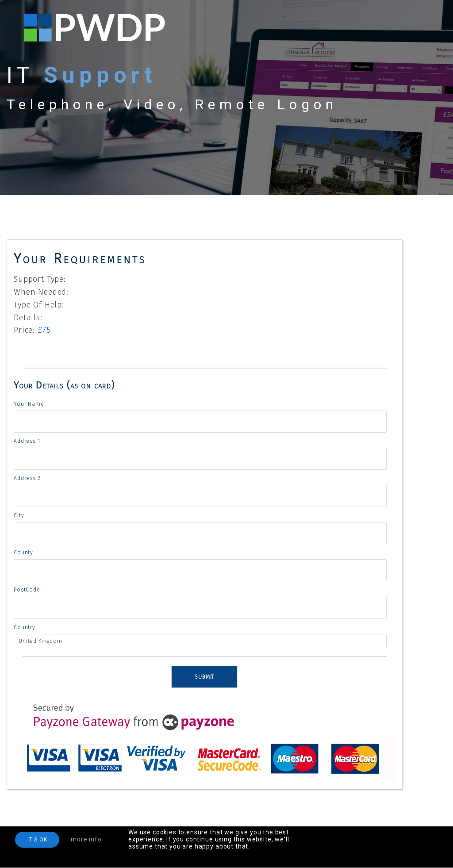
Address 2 (27, 478)
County (23, 553)
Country (25, 627)
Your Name (29, 404)
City (19, 515)
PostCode (27, 590)
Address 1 (27, 441)
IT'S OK (37, 840)
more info (86, 839)
